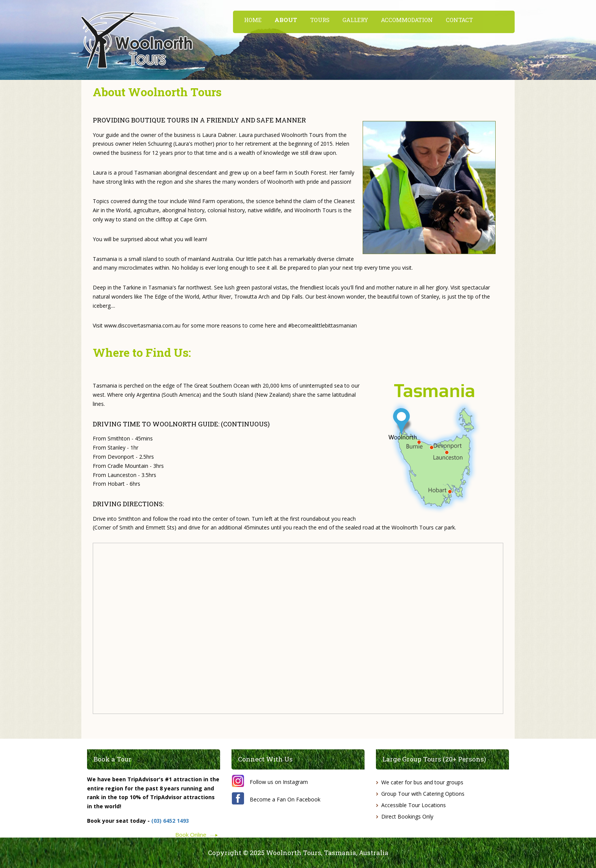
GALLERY (355, 20)
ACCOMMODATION (407, 20)
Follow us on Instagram (279, 782)
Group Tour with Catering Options (423, 794)
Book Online (191, 834)
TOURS (320, 20)
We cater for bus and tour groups (422, 782)
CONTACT (459, 20)
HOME (253, 20)
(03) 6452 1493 (170, 821)
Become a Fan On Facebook (285, 799)
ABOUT (286, 20)
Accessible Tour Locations (414, 805)
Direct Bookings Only (407, 816)
